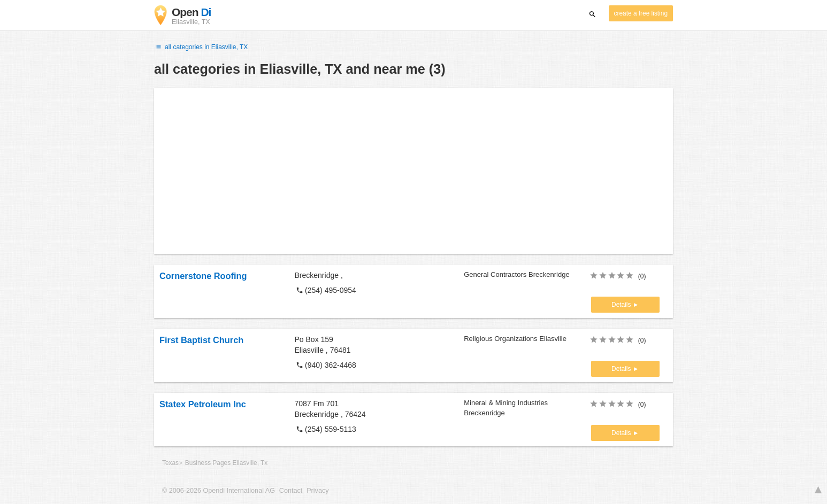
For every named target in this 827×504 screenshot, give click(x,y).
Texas (170, 463)
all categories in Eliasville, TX (201, 47)
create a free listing (641, 13)
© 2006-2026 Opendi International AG (219, 491)
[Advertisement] (413, 171)
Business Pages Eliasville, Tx (226, 463)
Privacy (317, 491)
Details (622, 305)
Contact (291, 491)
